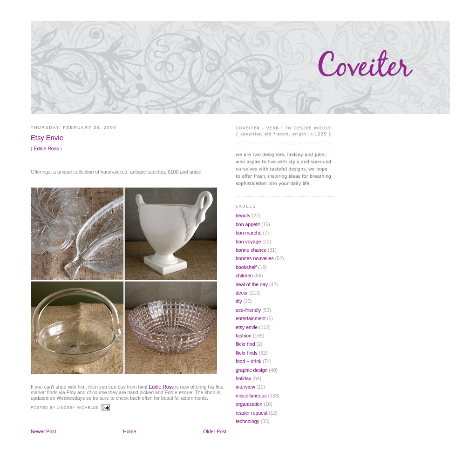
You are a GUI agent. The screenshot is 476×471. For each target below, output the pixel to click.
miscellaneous (251, 396)
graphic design (252, 370)
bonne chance (251, 250)
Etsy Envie (47, 138)
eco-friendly (248, 310)
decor (242, 293)
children (244, 276)
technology (248, 421)
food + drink (248, 361)
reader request (252, 413)
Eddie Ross (46, 148)
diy (239, 301)
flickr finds (247, 353)
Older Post (215, 431)
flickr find (245, 344)
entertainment (251, 318)
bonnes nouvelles (255, 258)
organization (249, 404)
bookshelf (246, 267)
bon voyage (248, 242)
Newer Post (43, 431)
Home (129, 431)
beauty (243, 215)
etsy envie (247, 327)
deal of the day (252, 284)
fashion (244, 336)
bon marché (249, 233)
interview (245, 387)
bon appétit (248, 224)
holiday (243, 378)
